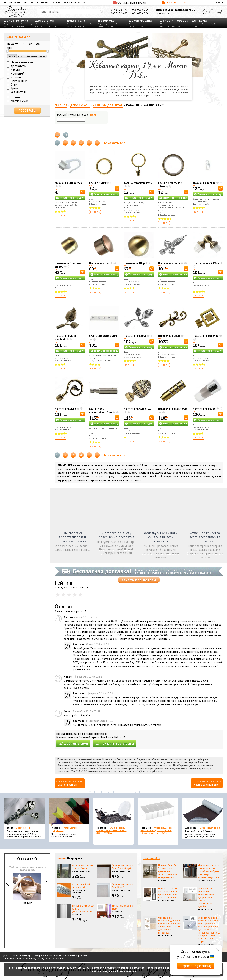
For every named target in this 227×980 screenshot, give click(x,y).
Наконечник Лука (65, 409)
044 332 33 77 (119, 10)
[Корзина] (220, 12)
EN (219, 3)
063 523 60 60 (119, 13)
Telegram (49, 959)
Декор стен (45, 20)
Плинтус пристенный (82, 24)
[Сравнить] (212, 12)
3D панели (50, 24)
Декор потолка (16, 20)
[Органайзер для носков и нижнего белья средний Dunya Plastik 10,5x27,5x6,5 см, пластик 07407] (158, 812)
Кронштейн (18, 73)
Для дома (199, 20)
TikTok (40, 959)
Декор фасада (140, 20)
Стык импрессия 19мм (103, 336)
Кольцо (16, 70)
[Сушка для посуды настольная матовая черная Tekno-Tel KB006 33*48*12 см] (113, 812)
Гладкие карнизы (12, 24)
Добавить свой (73, 744)
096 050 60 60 (140, 10)
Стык (14, 84)
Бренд (15, 97)
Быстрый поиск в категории (77, 115)
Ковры (69, 24)
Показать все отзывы (114, 744)
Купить (61, 216)
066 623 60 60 (140, 13)
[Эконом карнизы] (24, 812)
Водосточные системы (139, 26)
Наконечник (19, 81)
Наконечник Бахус (135, 336)
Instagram (30, 959)
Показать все (114, 143)
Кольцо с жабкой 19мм (138, 183)
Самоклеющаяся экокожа (210, 828)
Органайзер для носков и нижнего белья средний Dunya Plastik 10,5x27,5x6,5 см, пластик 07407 (158, 830)
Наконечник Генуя (169, 263)
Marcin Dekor (19, 101)
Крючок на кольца (204, 183)
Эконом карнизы (67, 785)
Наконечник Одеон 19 (137, 409)
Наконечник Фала (169, 336)
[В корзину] (83, 192)
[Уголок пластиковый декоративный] (69, 812)
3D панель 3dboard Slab (122, 907)
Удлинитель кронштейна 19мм (100, 410)
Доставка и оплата (36, 3)
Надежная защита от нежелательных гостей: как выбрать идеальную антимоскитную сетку (209, 871)
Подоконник (121, 24)
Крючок (16, 77)
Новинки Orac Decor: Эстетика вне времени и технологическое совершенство (169, 871)
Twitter (20, 959)
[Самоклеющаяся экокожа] (203, 812)
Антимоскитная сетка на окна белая (83, 867)
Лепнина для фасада (139, 24)
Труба (15, 88)
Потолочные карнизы (79, 892)
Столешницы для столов (171, 26)
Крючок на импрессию (69, 183)
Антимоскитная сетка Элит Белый (123, 886)
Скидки (174, 3)
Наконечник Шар (134, 263)
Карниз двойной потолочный (81, 886)
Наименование (22, 62)
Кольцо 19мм (97, 183)
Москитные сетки (105, 26)
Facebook (10, 959)
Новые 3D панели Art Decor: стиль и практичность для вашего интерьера (168, 893)
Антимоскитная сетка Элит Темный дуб (123, 867)
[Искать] (102, 12)
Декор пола (76, 20)
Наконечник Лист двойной (65, 338)
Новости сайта (151, 858)
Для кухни (196, 24)
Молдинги (40, 24)
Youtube (60, 959)
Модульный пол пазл (76, 26)
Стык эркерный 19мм (206, 263)
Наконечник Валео (204, 409)
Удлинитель (19, 92)
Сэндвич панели (49, 26)
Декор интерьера (174, 20)
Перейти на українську (196, 966)
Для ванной (207, 24)
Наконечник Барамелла (173, 409)
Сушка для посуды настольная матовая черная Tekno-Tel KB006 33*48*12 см (111, 830)
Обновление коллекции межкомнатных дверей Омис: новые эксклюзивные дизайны (206, 897)
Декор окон (107, 20)
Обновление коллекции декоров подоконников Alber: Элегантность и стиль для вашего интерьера (169, 925)
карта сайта (82, 956)
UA (216, 3)
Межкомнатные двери (170, 24)
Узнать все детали (139, 580)
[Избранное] (204, 12)
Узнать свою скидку (71, 198)
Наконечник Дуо (99, 263)
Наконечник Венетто (206, 336)
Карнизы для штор (106, 24)
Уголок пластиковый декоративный (66, 829)
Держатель (18, 66)
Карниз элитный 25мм (207, 785)
